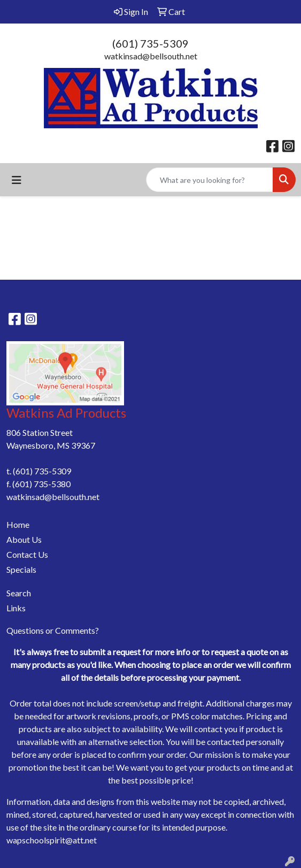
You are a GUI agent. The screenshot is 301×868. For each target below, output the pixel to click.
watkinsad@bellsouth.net (151, 56)
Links (16, 608)
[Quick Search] (210, 180)
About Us (24, 539)
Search (19, 593)
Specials (21, 569)
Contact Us (27, 554)
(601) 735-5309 (150, 43)
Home (18, 524)
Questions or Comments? (53, 630)
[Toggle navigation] (17, 180)
